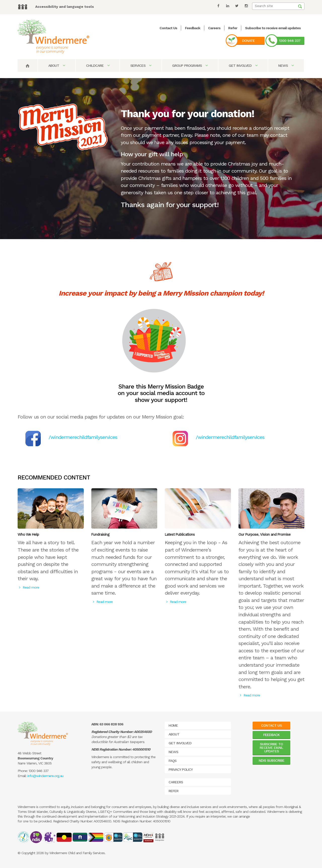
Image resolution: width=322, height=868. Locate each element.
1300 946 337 (290, 41)
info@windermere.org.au (45, 776)
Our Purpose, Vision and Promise (265, 534)
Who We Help (28, 534)
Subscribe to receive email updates (273, 28)
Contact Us (168, 28)
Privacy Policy (181, 769)
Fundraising (100, 534)
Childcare (98, 66)
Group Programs (190, 66)
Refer (233, 28)
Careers (214, 28)
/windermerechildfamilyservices (83, 437)
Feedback (193, 28)
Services (141, 66)
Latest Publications (180, 534)
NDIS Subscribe (271, 760)
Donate (248, 41)
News (286, 66)
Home (173, 725)
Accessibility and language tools (65, 7)
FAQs (172, 761)
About (57, 66)
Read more (29, 587)
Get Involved (243, 66)
